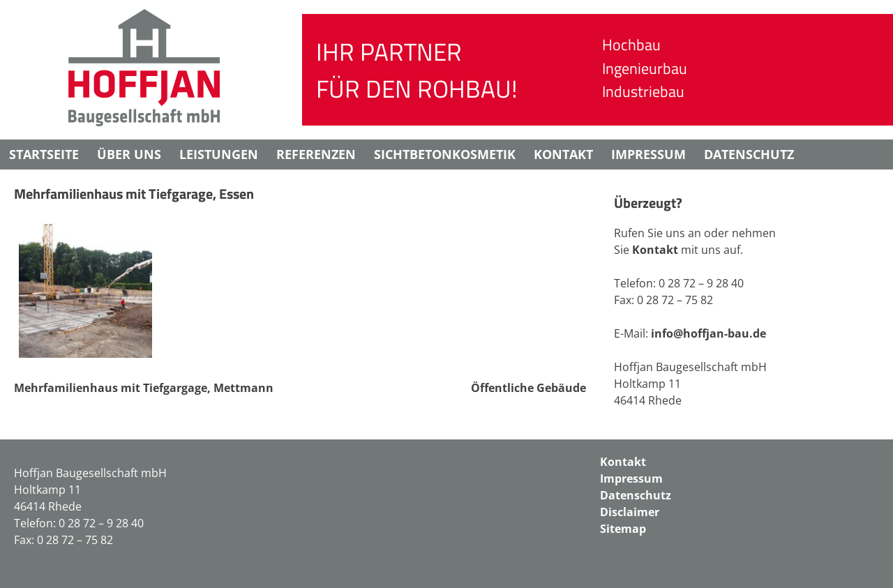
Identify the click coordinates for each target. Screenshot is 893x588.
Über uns (129, 154)
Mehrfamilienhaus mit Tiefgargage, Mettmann (144, 388)
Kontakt (563, 154)
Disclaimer (46, 184)
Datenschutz (749, 154)
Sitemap (623, 529)
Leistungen (219, 154)
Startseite (44, 154)
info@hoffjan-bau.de (708, 333)
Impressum (648, 154)
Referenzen (316, 154)
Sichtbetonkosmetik (445, 154)
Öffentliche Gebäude (528, 388)
